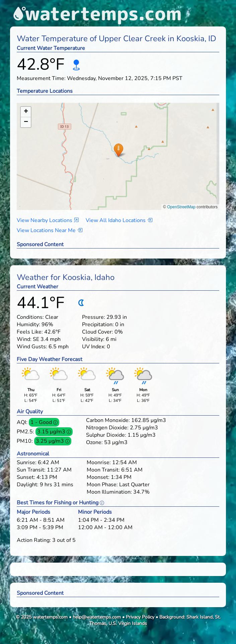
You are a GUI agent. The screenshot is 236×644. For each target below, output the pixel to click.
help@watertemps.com (97, 617)
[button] (118, 150)
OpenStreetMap (181, 207)
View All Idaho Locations (119, 220)
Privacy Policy (140, 617)
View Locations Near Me (50, 230)
